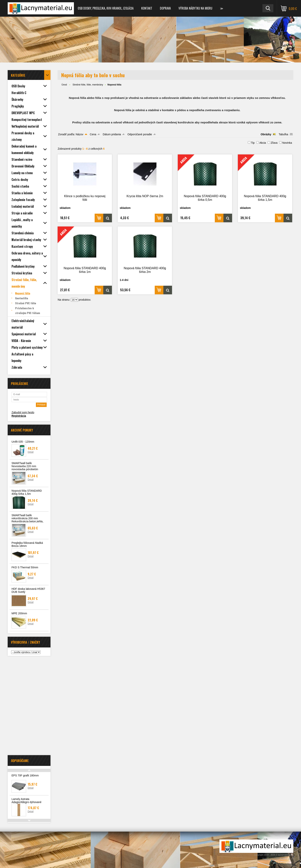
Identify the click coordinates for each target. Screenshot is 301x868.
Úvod (64, 85)
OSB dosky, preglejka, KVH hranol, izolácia (106, 8)
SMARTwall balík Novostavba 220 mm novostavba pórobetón (25, 466)
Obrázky (266, 134)
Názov (79, 134)
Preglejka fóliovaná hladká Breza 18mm (27, 544)
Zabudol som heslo (23, 412)
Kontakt (147, 8)
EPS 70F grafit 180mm (25, 775)
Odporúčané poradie (140, 134)
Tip (253, 143)
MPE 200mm (19, 613)
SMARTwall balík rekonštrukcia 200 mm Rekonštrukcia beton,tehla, (27, 518)
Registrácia (19, 416)
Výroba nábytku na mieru (195, 8)
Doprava (165, 8)
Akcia (263, 143)
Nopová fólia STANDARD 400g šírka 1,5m (27, 492)
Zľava (274, 143)
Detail (31, 452)
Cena (93, 134)
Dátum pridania (112, 134)
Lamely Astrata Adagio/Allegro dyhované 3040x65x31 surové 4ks (26, 802)
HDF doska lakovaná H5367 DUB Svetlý (28, 590)
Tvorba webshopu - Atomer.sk (278, 859)
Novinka (287, 143)
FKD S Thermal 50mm (25, 567)
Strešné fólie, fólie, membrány (88, 85)
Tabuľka (283, 134)
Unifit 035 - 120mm (23, 442)
